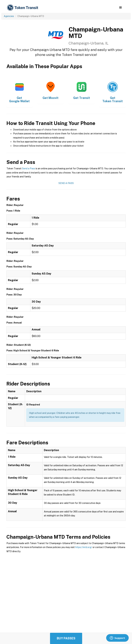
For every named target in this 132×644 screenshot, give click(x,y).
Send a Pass (29, 169)
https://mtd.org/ (84, 547)
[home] (23, 8)
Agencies (9, 16)
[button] (120, 8)
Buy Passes (66, 638)
